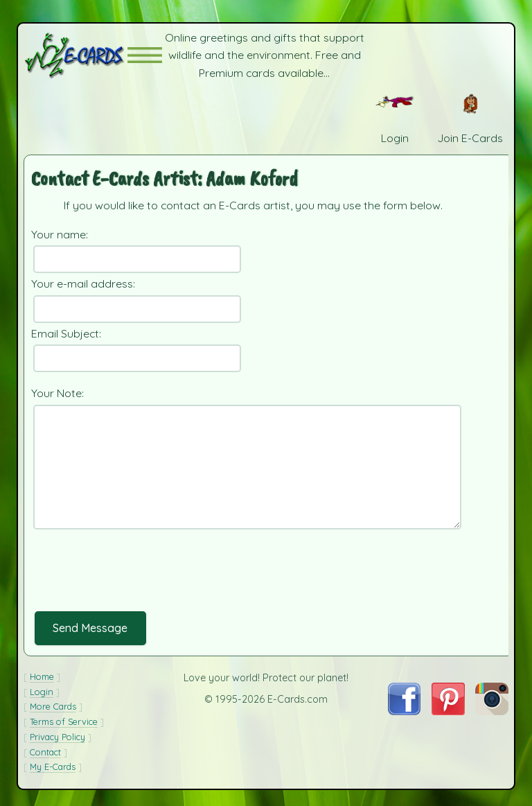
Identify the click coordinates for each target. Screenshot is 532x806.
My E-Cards (53, 766)
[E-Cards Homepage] (76, 55)
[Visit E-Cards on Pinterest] (448, 711)
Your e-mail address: (83, 283)
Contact (45, 752)
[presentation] (136, 581)
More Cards (53, 706)
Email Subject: (66, 333)
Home (42, 676)
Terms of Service (64, 721)
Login (42, 692)
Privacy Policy (57, 737)
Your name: (60, 234)
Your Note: (57, 393)
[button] (145, 55)
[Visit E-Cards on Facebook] (404, 711)
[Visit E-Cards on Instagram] (492, 711)
